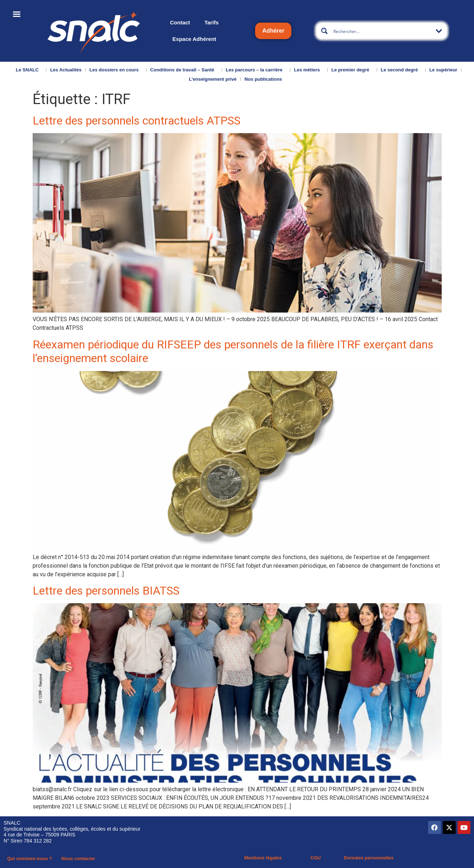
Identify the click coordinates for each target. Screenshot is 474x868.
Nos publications (265, 79)
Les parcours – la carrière (256, 70)
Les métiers (309, 70)
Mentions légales (263, 858)
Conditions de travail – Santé (184, 70)
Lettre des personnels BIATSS (106, 591)
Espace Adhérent (194, 39)
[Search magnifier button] (324, 31)
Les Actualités (66, 70)
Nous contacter (78, 858)
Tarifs (212, 22)
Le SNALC (29, 70)
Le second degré (401, 70)
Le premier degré (352, 70)
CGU (316, 858)
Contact (180, 22)
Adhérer (273, 31)
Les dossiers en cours (116, 70)
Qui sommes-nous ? (30, 858)
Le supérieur (443, 70)
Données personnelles (369, 858)
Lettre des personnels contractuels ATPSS (137, 121)
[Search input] (382, 31)
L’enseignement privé (213, 79)
